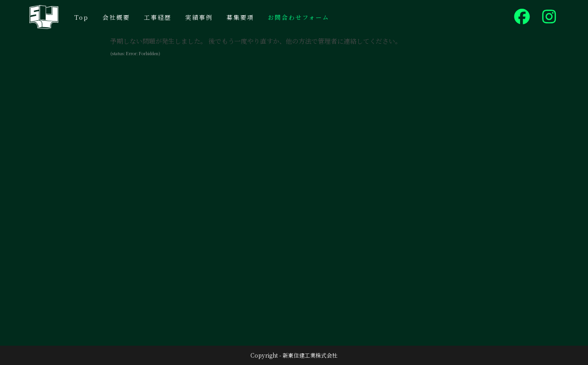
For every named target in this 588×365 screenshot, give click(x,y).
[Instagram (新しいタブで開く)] (549, 16)
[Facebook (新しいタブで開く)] (522, 16)
